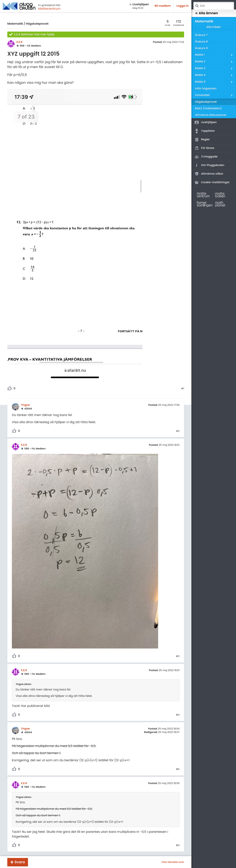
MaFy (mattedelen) (208, 108)
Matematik (15, 24)
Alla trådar (214, 27)
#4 (178, 715)
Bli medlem (163, 6)
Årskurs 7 (201, 35)
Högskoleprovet (37, 24)
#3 (178, 656)
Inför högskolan (206, 89)
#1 (183, 389)
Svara (20, 862)
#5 (178, 769)
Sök (197, 6)
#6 (178, 845)
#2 (178, 431)
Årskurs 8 (201, 42)
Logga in (183, 6)
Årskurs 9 (201, 48)
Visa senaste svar (173, 862)
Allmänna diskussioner (211, 115)
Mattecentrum (49, 9)
